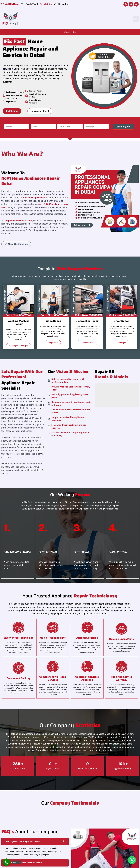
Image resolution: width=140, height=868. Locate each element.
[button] (136, 19)
